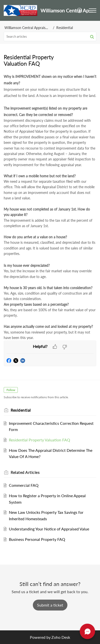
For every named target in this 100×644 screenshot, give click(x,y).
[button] (80, 10)
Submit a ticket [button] (50, 605)
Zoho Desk (61, 637)
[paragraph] (50, 207)
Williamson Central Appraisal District (32, 28)
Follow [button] (11, 390)
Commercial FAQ (24, 485)
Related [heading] (25, 472)
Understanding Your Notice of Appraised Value (49, 529)
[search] (50, 36)
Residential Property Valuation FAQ (40, 440)
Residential (65, 28)
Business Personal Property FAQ (37, 539)
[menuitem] (80, 10)
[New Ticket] (50, 605)
